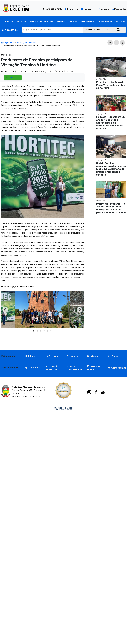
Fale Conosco (88, 9)
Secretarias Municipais (41, 21)
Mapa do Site (119, 9)
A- (116, 43)
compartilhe (13, 78)
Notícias (72, 356)
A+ (110, 43)
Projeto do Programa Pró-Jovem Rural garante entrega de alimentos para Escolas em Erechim (111, 208)
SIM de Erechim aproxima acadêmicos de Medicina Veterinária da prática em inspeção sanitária (111, 169)
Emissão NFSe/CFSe (52, 368)
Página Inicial (72, 9)
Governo (21, 21)
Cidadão (61, 21)
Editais (30, 356)
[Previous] (5, 310)
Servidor (120, 21)
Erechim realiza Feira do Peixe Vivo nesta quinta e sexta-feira (111, 85)
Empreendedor (88, 21)
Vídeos (92, 356)
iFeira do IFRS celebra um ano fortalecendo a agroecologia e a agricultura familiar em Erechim (111, 123)
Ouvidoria (104, 9)
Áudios (114, 356)
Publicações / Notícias (26, 43)
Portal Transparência (74, 368)
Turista (73, 21)
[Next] (79, 310)
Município (8, 21)
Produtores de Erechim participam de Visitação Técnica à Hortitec (32, 46)
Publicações (106, 21)
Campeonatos (119, 368)
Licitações (32, 368)
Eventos (53, 356)
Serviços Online (10, 30)
